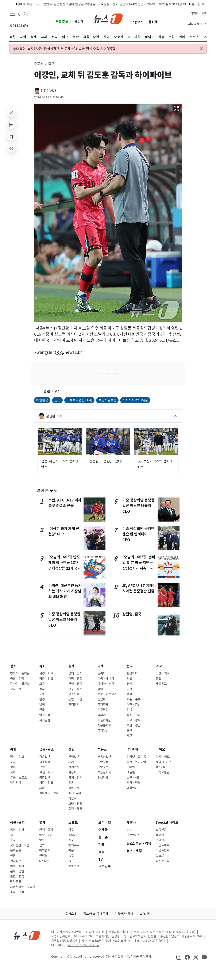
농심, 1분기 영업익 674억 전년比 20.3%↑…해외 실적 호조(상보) (130, 4)
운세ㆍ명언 (17, 871)
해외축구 (74, 845)
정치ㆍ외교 (17, 757)
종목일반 (74, 866)
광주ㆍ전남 (134, 715)
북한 (13, 750)
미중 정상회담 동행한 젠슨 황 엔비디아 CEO (138, 534)
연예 (42, 823)
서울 (129, 679)
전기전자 (74, 767)
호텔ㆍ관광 (75, 804)
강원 (129, 694)
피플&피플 (104, 720)
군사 (13, 762)
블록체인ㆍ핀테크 (50, 793)
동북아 (102, 673)
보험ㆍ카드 (46, 772)
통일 (158, 679)
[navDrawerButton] (12, 14)
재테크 (43, 788)
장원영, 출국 (132, 614)
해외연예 (45, 850)
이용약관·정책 (124, 914)
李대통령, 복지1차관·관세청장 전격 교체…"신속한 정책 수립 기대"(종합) (65, 49)
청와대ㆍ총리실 (20, 673)
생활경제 (74, 788)
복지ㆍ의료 (163, 757)
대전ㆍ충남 (134, 705)
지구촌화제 (104, 725)
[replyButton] (11, 125)
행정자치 (132, 673)
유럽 (100, 689)
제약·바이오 (163, 762)
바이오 (160, 750)
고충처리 (145, 914)
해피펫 (79, 22)
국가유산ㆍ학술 (20, 845)
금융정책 (45, 762)
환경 (42, 699)
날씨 (42, 705)
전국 (130, 666)
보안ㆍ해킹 (134, 778)
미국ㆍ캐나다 (106, 679)
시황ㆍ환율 (46, 783)
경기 (129, 684)
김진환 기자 (48, 91)
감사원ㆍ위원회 (20, 684)
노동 (42, 694)
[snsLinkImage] (179, 957)
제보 (204, 13)
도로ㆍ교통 (17, 877)
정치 (13, 666)
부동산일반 (104, 757)
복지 (42, 689)
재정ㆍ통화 (75, 679)
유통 (71, 783)
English (136, 22)
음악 (42, 845)
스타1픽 (161, 840)
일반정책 (103, 762)
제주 (129, 736)
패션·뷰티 (75, 793)
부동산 (102, 750)
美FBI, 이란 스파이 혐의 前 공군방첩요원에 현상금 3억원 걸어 (43, 4)
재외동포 (161, 684)
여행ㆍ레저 (17, 866)
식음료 (72, 798)
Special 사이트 (167, 823)
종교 (13, 840)
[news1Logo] (27, 935)
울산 (129, 731)
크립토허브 (64, 22)
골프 (71, 861)
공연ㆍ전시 (17, 830)
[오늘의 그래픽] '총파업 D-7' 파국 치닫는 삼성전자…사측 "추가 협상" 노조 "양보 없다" (139, 568)
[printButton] (11, 148)
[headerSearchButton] (26, 14)
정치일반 (16, 689)
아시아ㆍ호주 (106, 684)
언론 (13, 856)
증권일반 (45, 778)
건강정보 (16, 861)
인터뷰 (43, 856)
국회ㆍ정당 (17, 679)
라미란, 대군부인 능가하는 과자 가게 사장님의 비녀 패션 (65, 591)
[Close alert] (201, 49)
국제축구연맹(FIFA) (79, 400)
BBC (129, 830)
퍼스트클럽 (163, 861)
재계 (71, 762)
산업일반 (74, 757)
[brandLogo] (108, 18)
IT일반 (131, 772)
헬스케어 (161, 767)
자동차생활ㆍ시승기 (23, 887)
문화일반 (16, 850)
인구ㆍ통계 (75, 689)
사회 (42, 666)
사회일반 (45, 720)
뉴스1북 (161, 856)
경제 (72, 666)
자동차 (72, 772)
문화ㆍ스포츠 (18, 778)
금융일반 (45, 757)
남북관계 (16, 783)
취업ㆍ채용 (75, 809)
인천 (129, 689)
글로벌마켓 (133, 835)
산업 (72, 750)
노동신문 (152, 22)
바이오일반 (163, 772)
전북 (129, 710)
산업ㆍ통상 (75, 684)
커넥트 (194, 13)
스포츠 (73, 823)
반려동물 (16, 882)
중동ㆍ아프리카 (107, 694)
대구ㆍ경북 (134, 720)
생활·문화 (17, 823)
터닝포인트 (163, 850)
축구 (71, 840)
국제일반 (103, 731)
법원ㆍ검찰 (46, 679)
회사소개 (71, 914)
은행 (42, 767)
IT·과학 (132, 750)
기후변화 (103, 710)
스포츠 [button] (39, 64)
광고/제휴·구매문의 (96, 914)
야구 (71, 830)
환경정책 (74, 705)
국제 (101, 666)
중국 (57, 400)
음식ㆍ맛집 (17, 892)
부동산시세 (104, 772)
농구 (71, 856)
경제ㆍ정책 (75, 673)
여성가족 (45, 715)
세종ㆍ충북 (134, 699)
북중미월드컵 (107, 400)
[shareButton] (11, 113)
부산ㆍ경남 (134, 725)
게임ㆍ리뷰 (134, 783)
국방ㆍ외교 (163, 673)
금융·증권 (47, 750)
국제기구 (103, 715)
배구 (71, 850)
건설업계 (103, 778)
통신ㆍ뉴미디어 (136, 762)
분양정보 (103, 767)
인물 (42, 710)
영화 (42, 840)
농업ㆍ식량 (75, 699)
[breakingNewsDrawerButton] (20, 14)
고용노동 (74, 694)
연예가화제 (46, 830)
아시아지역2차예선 (135, 400)
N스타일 (44, 861)
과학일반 (132, 788)
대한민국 (42, 400)
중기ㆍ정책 (75, 778)
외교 (159, 666)
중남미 (102, 699)
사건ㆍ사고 (46, 673)
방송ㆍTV (45, 835)
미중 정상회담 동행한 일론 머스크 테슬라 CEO (64, 620)
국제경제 (103, 705)
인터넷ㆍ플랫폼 (136, 757)
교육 (42, 684)
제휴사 (131, 823)
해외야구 (74, 835)
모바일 (131, 767)
